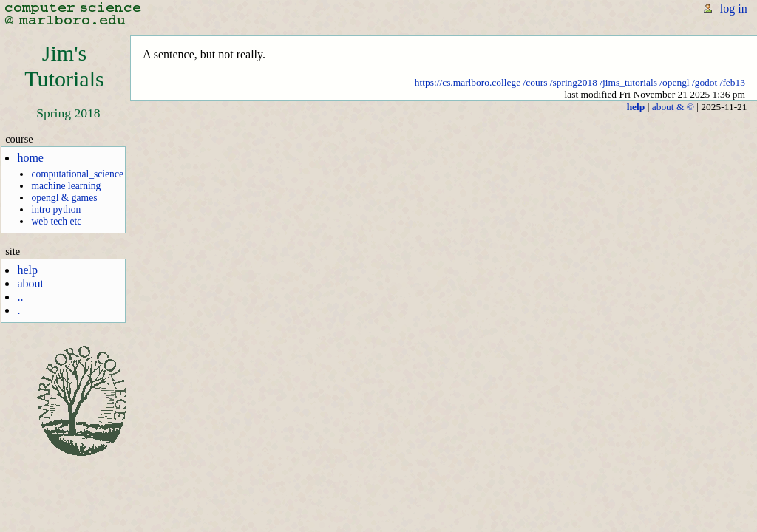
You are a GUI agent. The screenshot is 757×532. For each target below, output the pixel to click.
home (30, 158)
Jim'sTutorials (64, 66)
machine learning (66, 186)
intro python (56, 209)
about (30, 283)
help (27, 270)
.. (20, 297)
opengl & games (64, 198)
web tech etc (56, 221)
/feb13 (733, 82)
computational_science (77, 174)
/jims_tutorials (628, 82)
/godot (705, 82)
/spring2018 (574, 82)
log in (734, 8)
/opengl (674, 82)
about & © (673, 107)
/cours (536, 82)
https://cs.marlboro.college (468, 82)
